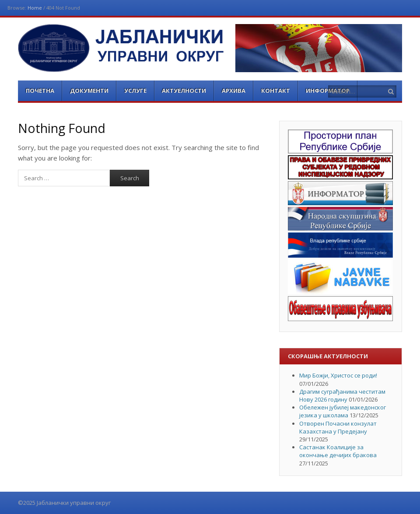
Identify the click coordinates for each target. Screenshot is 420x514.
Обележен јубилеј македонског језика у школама (343, 411)
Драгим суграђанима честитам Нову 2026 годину (342, 395)
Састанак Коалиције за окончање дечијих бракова (338, 451)
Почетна (40, 91)
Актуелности (184, 91)
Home (35, 8)
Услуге (135, 91)
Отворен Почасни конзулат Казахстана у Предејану (338, 427)
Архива (234, 91)
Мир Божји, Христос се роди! (338, 375)
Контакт (276, 91)
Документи (89, 91)
